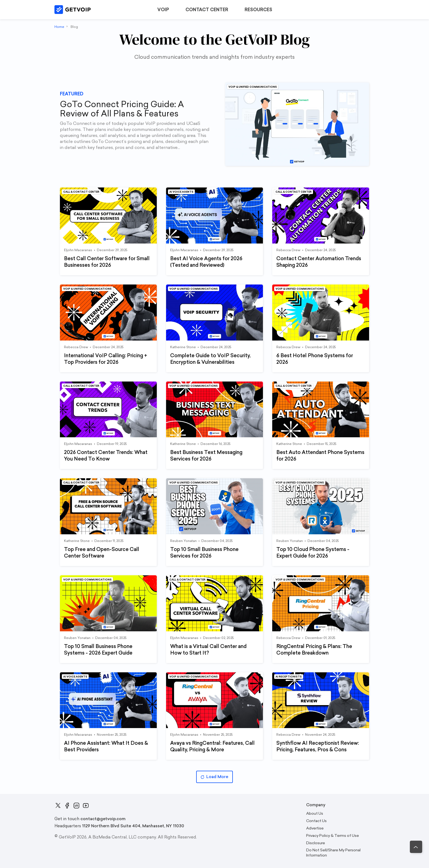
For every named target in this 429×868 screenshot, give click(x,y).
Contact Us (316, 821)
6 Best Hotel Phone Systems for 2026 (315, 359)
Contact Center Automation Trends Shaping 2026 (319, 262)
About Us (315, 813)
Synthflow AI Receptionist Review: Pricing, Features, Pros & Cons (318, 746)
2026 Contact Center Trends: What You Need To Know (106, 456)
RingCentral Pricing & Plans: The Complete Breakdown (314, 650)
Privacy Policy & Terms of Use (333, 836)
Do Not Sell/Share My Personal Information (333, 853)
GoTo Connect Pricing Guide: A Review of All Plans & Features (122, 109)
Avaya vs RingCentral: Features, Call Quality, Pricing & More (212, 746)
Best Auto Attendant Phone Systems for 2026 (320, 456)
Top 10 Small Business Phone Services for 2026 (204, 553)
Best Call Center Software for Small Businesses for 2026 (107, 262)
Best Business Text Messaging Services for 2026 (206, 456)
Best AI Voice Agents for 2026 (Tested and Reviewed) (206, 262)
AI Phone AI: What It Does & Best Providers (106, 746)
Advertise (315, 828)
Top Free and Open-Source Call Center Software (102, 553)
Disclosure (316, 843)
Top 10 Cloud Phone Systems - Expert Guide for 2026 (313, 553)
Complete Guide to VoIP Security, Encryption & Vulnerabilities (210, 359)
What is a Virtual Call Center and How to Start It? (208, 650)
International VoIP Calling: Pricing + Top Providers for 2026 (106, 359)
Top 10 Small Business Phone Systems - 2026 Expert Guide (98, 650)
